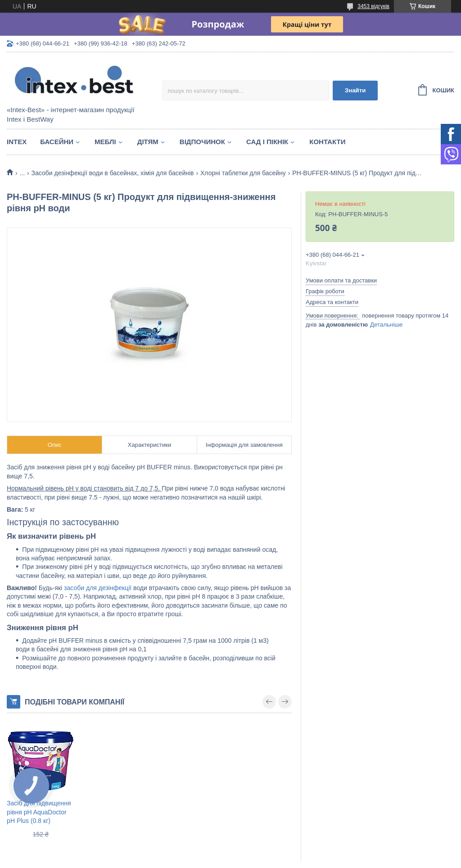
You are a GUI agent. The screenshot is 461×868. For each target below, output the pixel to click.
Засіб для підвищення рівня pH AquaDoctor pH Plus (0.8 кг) (39, 812)
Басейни (57, 142)
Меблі (105, 142)
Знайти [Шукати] (355, 90)
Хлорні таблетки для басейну (243, 173)
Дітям (148, 142)
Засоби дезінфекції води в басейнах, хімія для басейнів (113, 173)
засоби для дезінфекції (98, 588)
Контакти (327, 142)
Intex (17, 142)
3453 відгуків (373, 6)
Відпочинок (202, 142)
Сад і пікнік (267, 142)
